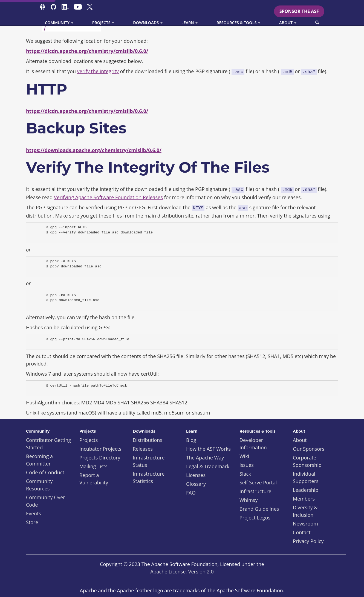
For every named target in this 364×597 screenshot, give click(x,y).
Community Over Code (46, 501)
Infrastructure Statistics (149, 477)
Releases (143, 449)
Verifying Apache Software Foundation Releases (108, 197)
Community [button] (59, 23)
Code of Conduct (45, 472)
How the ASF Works (208, 449)
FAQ (191, 493)
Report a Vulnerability (94, 479)
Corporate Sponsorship (307, 461)
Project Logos (255, 518)
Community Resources (39, 485)
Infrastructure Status (149, 461)
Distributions (148, 440)
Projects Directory (100, 458)
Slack (245, 474)
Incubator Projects (100, 449)
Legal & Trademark (208, 466)
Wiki (244, 456)
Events (34, 513)
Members (304, 499)
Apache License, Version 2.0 (182, 572)
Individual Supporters (306, 477)
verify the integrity (98, 71)
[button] (317, 23)
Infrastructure (255, 491)
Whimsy (249, 500)
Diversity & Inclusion (305, 511)
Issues (247, 465)
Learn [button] (190, 23)
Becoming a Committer (39, 460)
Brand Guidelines (259, 509)
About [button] (288, 23)
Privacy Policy (308, 541)
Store (32, 522)
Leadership (306, 490)
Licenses (196, 475)
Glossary (196, 484)
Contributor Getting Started (48, 444)
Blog (191, 440)
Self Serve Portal (258, 482)
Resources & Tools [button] (238, 23)
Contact (302, 532)
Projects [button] (103, 23)
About (300, 440)
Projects (89, 440)
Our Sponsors (309, 449)
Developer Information (253, 444)
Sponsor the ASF (299, 11)
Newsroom (305, 524)
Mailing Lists (93, 466)
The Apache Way (205, 458)
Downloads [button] (148, 23)
